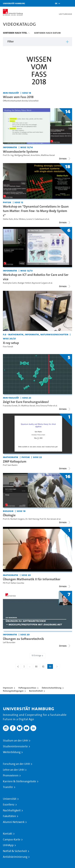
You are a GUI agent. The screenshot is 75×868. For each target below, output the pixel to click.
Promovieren (11, 776)
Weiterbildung (12, 752)
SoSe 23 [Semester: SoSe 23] (27, 398)
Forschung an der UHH (16, 764)
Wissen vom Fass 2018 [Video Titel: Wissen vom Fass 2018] (18, 97)
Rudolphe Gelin (10, 283)
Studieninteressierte (15, 746)
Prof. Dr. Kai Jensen (48, 519)
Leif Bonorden (9, 642)
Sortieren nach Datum (47, 33)
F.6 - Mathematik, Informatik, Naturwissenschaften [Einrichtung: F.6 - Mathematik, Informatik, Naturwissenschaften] (36, 334)
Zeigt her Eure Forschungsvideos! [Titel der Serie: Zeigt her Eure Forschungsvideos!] (26, 402)
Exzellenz (9, 805)
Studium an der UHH (15, 741)
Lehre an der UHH (14, 770)
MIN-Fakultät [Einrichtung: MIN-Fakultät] (11, 93)
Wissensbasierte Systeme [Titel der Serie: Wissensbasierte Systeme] (20, 151)
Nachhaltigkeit (12, 810)
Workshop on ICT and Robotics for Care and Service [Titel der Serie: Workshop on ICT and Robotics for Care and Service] (36, 277)
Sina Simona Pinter (44, 406)
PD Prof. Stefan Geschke (14, 583)
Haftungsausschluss (27, 688)
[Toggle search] (64, 3)
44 (37, 667)
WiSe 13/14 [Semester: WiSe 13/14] (27, 147)
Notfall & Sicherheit (15, 851)
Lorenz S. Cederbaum (36, 219)
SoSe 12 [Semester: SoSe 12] (19, 202)
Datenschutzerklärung (52, 688)
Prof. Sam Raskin (10, 465)
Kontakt (8, 834)
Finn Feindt (8, 347)
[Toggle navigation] (71, 3)
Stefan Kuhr (8, 219)
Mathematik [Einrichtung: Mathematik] (11, 457)
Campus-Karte (12, 840)
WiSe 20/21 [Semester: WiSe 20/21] (9, 338)
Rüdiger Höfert (24, 283)
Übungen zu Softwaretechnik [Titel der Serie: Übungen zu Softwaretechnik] (23, 639)
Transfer (8, 787)
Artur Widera (20, 219)
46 (51, 667)
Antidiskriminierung (15, 857)
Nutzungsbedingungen (13, 691)
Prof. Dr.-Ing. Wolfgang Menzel (16, 155)
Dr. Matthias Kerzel (27, 406)
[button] (56, 3)
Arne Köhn (35, 155)
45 (44, 667)
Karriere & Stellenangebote (20, 781)
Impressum (8, 688)
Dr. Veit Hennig (32, 519)
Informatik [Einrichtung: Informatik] (10, 147)
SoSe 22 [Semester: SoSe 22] (37, 457)
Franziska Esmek (10, 406)
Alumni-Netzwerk (14, 822)
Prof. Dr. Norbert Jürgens (14, 519)
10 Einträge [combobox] (38, 656)
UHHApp (8, 845)
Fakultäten (9, 816)
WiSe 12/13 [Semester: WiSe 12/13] (26, 270)
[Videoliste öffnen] (65, 159)
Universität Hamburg (14, 3)
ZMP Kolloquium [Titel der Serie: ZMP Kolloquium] (15, 461)
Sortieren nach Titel (15, 33)
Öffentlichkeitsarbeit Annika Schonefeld (21, 101)
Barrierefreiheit (36, 691)
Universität (10, 799)
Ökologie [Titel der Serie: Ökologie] (9, 515)
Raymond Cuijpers (40, 283)
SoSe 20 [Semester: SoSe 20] (26, 575)
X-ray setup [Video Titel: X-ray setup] (11, 343)
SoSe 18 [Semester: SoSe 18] (27, 93)
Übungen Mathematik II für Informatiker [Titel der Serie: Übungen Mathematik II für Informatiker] (32, 579)
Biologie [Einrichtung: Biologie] (8, 511)
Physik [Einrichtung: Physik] (7, 202)
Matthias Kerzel (48, 155)
